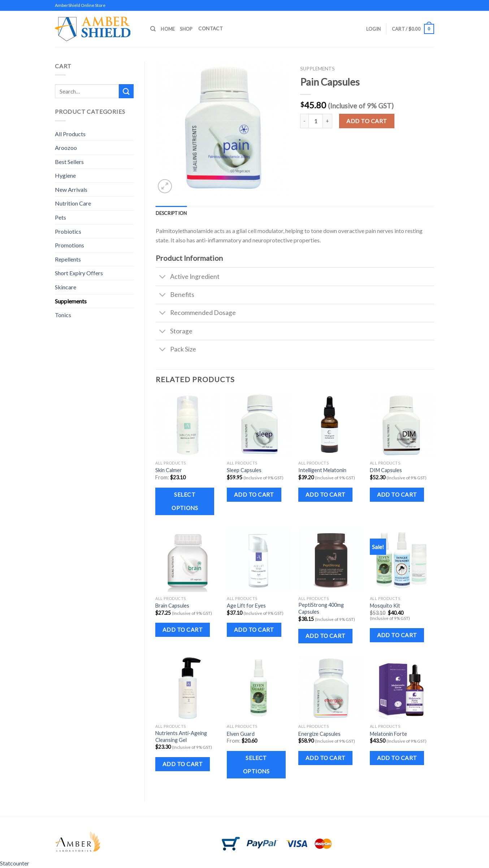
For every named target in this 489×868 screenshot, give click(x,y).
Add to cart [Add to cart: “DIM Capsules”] (397, 495)
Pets (60, 217)
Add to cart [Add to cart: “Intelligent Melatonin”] (326, 495)
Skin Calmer (169, 470)
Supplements (71, 301)
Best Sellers (69, 162)
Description (171, 213)
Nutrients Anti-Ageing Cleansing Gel (181, 737)
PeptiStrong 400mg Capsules (321, 608)
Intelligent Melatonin (322, 470)
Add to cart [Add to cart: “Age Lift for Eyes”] (254, 630)
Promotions (70, 245)
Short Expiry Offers (79, 273)
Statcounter (15, 863)
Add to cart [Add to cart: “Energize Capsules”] (326, 758)
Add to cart (367, 121)
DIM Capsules (386, 470)
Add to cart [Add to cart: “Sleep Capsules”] (254, 495)
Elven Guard (241, 734)
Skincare (66, 287)
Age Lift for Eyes (246, 606)
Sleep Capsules (244, 470)
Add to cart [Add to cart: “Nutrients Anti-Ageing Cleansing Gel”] (183, 764)
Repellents (68, 259)
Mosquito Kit (385, 606)
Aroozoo (66, 148)
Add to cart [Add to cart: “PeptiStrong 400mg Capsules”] (326, 636)
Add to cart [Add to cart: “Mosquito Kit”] (397, 635)
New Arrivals (71, 189)
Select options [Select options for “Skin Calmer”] (185, 501)
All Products (70, 134)
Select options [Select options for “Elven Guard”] (256, 765)
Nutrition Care (73, 203)
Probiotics (68, 231)
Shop (186, 29)
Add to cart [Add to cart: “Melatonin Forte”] (397, 758)
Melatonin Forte (388, 734)
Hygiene (65, 175)
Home (168, 29)
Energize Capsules (319, 734)
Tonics (63, 315)
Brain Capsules (172, 606)
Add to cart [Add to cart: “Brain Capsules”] (183, 630)
